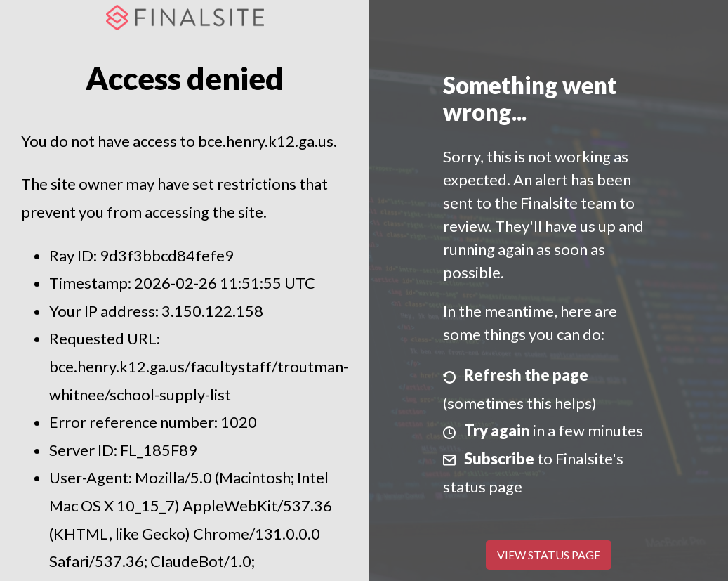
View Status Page (549, 555)
